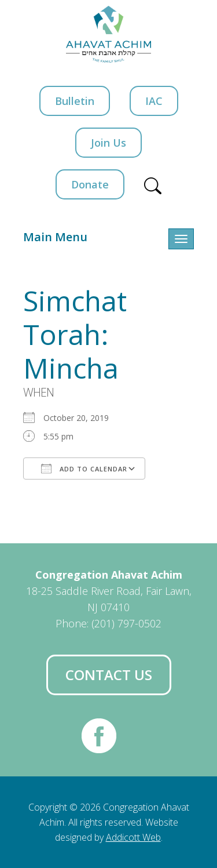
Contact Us (109, 675)
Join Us (108, 143)
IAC (154, 101)
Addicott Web (133, 837)
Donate (90, 184)
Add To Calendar (84, 468)
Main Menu (55, 237)
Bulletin (75, 101)
